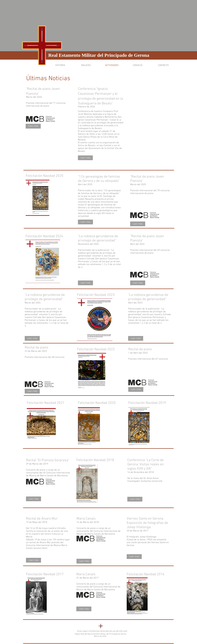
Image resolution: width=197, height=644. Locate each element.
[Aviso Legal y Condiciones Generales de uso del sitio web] (102, 631)
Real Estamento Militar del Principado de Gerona (99, 55)
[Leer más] (33, 126)
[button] (60, 65)
